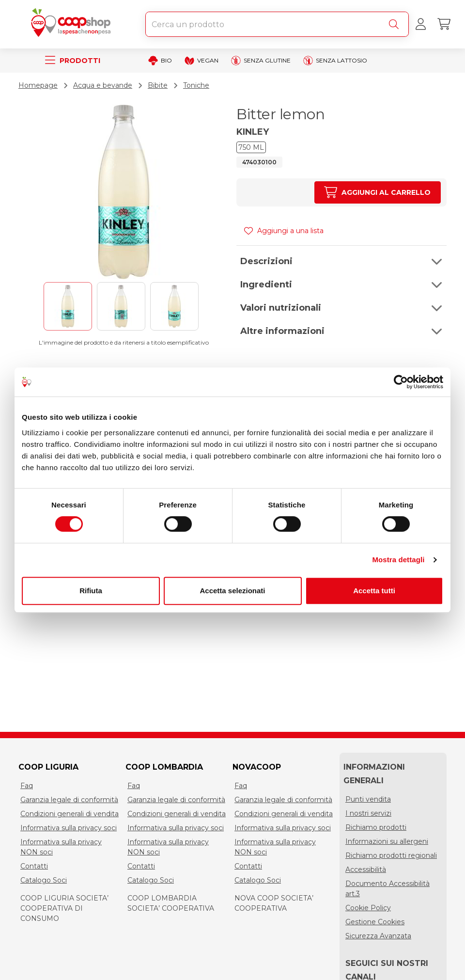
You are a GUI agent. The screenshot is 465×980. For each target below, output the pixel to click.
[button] (341, 261)
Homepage (38, 85)
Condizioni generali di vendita (70, 814)
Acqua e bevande (103, 85)
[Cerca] (396, 24)
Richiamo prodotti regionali (391, 855)
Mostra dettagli (398, 560)
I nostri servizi (368, 813)
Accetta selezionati (232, 591)
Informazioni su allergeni (387, 841)
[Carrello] (444, 24)
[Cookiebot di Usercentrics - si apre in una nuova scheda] (401, 382)
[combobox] (277, 24)
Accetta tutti (374, 591)
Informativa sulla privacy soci (69, 828)
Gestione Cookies (375, 922)
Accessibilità (366, 869)
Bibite (158, 85)
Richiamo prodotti (376, 827)
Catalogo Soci (44, 880)
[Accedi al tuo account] (420, 24)
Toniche (196, 85)
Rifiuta (91, 591)
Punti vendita (368, 799)
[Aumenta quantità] (378, 192)
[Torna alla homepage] (73, 24)
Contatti (34, 866)
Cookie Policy (368, 908)
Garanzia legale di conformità (69, 800)
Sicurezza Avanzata (378, 936)
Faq (27, 786)
